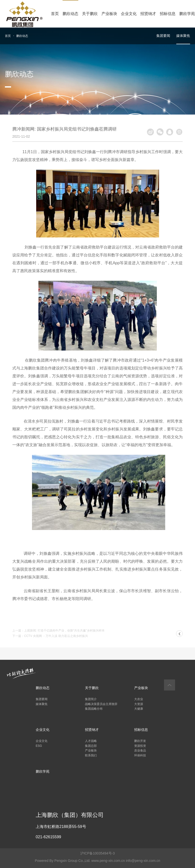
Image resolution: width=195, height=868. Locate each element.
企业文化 (129, 14)
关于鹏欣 (90, 14)
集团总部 (91, 746)
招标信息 (168, 14)
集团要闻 (163, 36)
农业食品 (140, 750)
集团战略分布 (94, 709)
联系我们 (91, 755)
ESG (39, 746)
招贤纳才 (148, 14)
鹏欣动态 (70, 14)
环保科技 (140, 755)
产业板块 (109, 14)
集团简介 (91, 699)
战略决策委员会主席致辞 (101, 704)
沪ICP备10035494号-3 (97, 853)
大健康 (139, 709)
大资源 (139, 704)
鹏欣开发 (140, 741)
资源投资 (140, 746)
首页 (55, 14)
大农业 (139, 699)
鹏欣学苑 (187, 14)
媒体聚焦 (183, 36)
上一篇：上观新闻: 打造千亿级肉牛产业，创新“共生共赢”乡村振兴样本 (58, 631)
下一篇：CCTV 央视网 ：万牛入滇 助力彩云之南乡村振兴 (50, 636)
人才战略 (91, 741)
